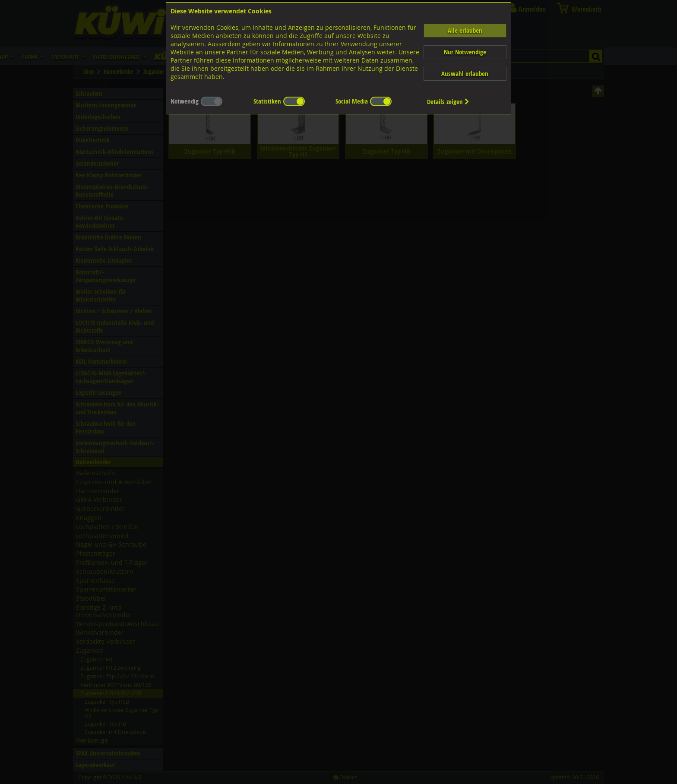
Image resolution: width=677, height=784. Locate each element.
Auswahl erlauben (465, 74)
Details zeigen (448, 102)
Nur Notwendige (465, 52)
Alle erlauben (465, 30)
